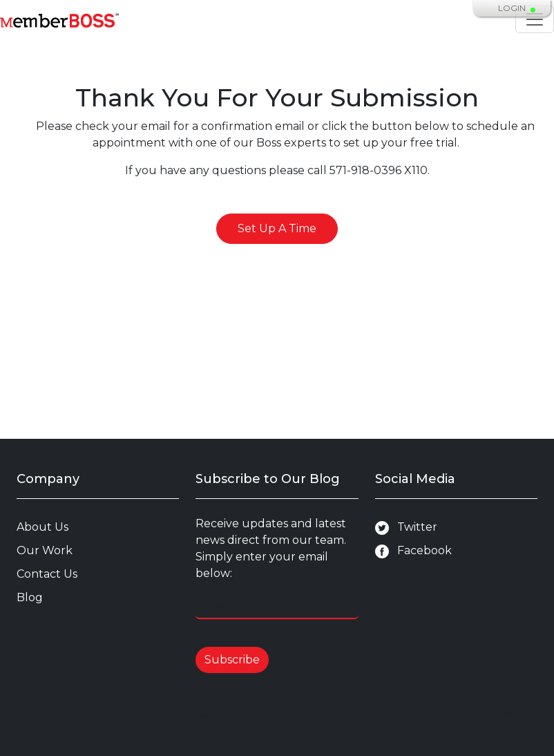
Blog (30, 597)
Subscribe (232, 660)
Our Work (45, 550)
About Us (42, 527)
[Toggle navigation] (535, 19)
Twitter (406, 528)
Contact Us (47, 574)
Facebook (413, 551)
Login (512, 8)
